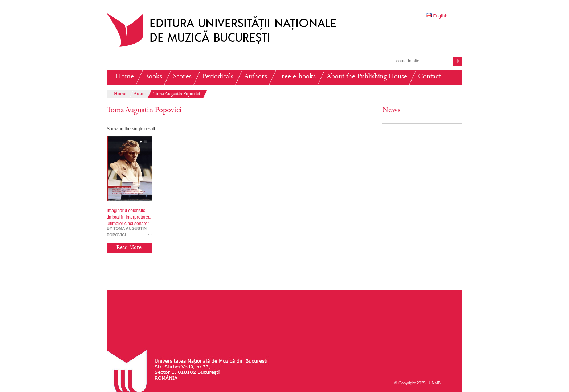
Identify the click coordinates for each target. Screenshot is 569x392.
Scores (182, 77)
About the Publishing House (367, 77)
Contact (429, 77)
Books (153, 77)
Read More (129, 248)
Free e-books (297, 77)
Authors (256, 77)
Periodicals (218, 77)
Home (125, 77)
